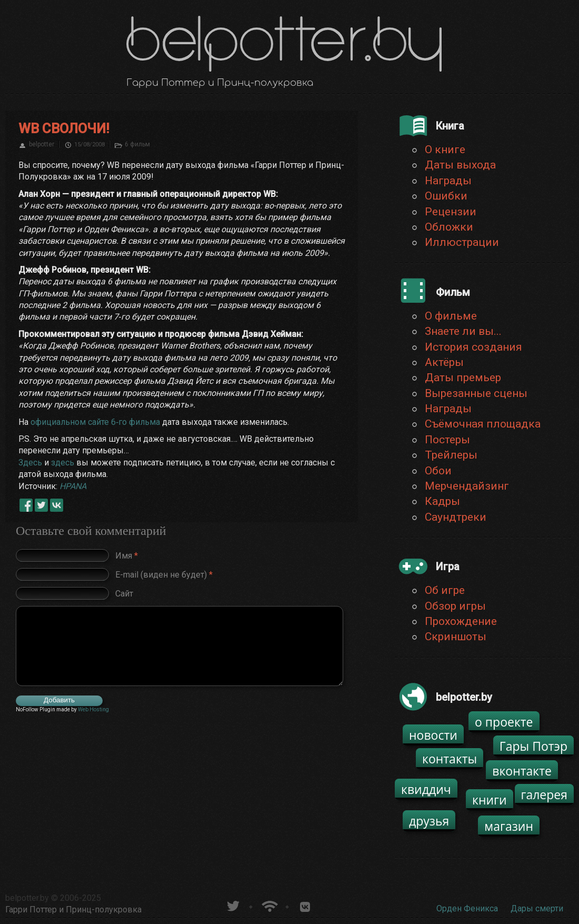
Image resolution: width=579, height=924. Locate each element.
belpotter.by (27, 898)
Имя (127, 555)
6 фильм (137, 144)
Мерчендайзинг (467, 486)
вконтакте (522, 771)
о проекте (504, 722)
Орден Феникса (467, 908)
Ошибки (446, 196)
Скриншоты (456, 637)
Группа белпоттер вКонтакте (305, 905)
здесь (63, 463)
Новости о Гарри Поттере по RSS (269, 905)
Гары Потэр (533, 746)
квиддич (426, 789)
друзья (429, 821)
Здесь (30, 463)
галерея (545, 794)
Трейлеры (451, 455)
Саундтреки (456, 517)
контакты (450, 759)
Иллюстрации (462, 242)
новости (433, 735)
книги (490, 800)
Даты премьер (463, 377)
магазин (509, 826)
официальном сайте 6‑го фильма (95, 422)
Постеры (447, 440)
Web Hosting (93, 709)
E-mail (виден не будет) (164, 574)
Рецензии (451, 212)
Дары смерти (537, 908)
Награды (448, 181)
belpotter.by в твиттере (232, 905)
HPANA (73, 486)
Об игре (445, 590)
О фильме (451, 316)
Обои (438, 471)
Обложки (449, 227)
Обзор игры (455, 606)
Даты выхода (460, 165)
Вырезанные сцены (476, 393)
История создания (473, 347)
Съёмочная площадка (483, 424)
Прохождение (461, 621)
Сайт (124, 593)
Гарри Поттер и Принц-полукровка (73, 910)
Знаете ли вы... (463, 331)
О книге (445, 150)
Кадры (442, 501)
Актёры (444, 362)
